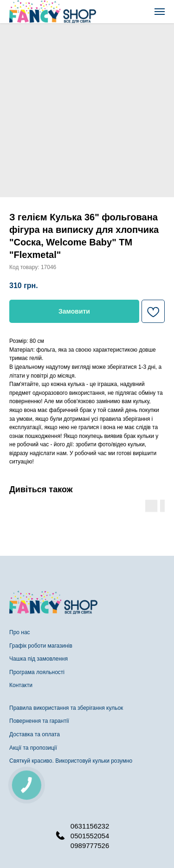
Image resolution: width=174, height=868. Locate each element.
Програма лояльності (37, 672)
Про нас (20, 632)
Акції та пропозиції (33, 748)
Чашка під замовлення (39, 659)
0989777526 (90, 845)
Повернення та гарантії (39, 721)
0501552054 (90, 836)
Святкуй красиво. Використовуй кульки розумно (71, 761)
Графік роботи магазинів (41, 646)
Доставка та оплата (35, 734)
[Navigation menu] (160, 12)
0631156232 (90, 826)
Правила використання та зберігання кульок (66, 708)
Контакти (21, 685)
